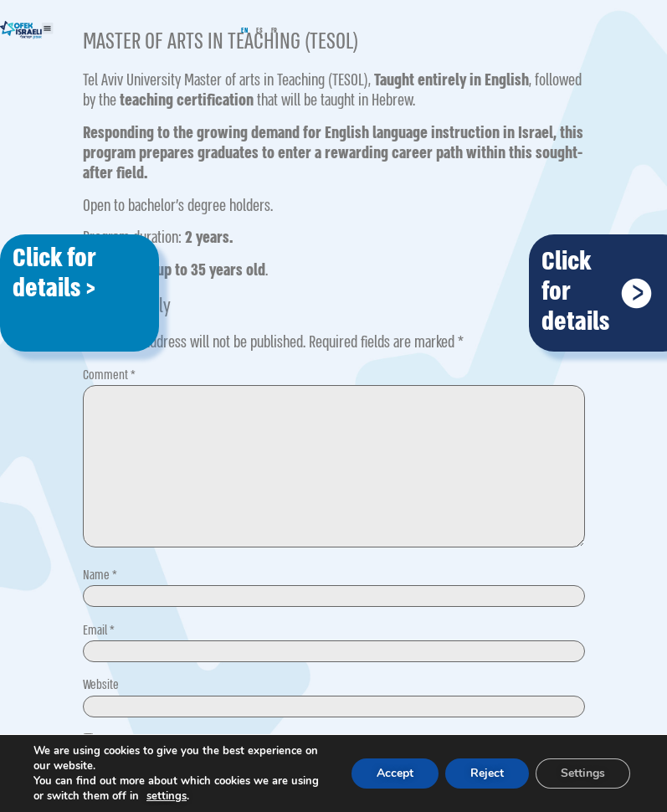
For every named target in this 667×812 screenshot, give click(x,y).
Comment (109, 375)
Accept (395, 773)
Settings (583, 773)
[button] (48, 28)
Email (99, 630)
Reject (487, 773)
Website (101, 685)
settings (167, 796)
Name (100, 575)
